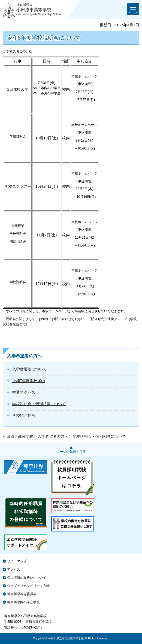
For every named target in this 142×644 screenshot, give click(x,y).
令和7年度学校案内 (29, 381)
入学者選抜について (29, 369)
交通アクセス (24, 392)
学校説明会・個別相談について (39, 404)
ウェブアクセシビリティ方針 (28, 586)
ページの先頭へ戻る (71, 452)
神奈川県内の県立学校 (23, 602)
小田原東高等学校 (18, 436)
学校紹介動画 (24, 415)
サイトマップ (17, 561)
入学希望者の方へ (25, 356)
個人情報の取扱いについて (27, 578)
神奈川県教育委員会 (22, 594)
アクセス (14, 570)
